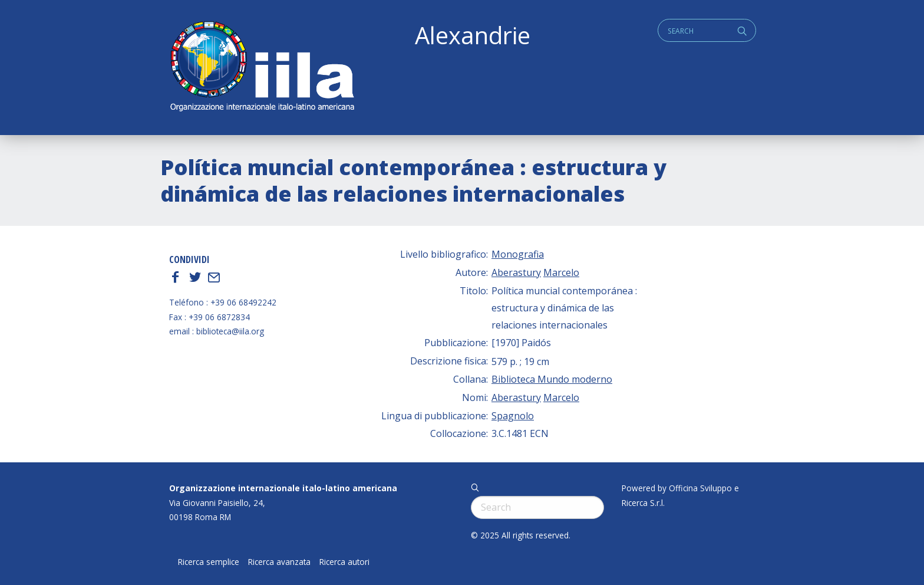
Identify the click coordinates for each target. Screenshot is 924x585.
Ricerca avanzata (279, 562)
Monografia (518, 254)
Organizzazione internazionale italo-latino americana (283, 488)
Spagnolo (513, 416)
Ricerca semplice (209, 562)
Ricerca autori (344, 562)
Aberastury (516, 272)
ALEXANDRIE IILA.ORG (262, 68)
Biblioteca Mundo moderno (552, 379)
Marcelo (561, 272)
